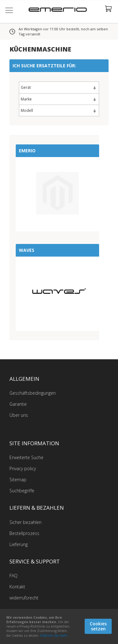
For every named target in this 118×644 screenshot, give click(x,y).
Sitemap (18, 480)
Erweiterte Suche (26, 457)
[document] (59, 626)
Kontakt (17, 587)
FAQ (14, 576)
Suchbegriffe (22, 491)
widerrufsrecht (24, 598)
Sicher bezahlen (25, 522)
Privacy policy (23, 468)
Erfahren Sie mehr (54, 635)
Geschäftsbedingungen (33, 393)
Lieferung (19, 544)
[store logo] (59, 10)
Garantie (18, 404)
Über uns (19, 415)
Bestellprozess (24, 533)
